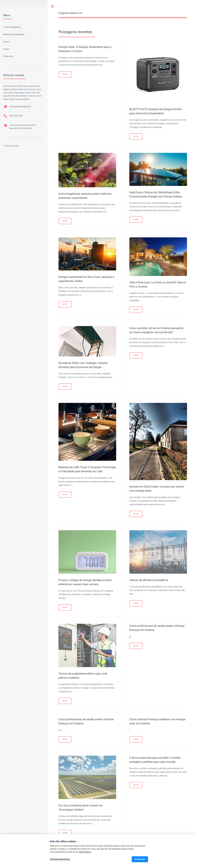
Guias (6, 42)
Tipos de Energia (12, 27)
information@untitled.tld (20, 107)
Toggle (52, 6)
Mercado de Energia (14, 34)
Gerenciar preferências (60, 859)
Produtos (8, 56)
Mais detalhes (85, 852)
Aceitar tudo (140, 859)
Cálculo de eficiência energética (149, 580)
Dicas (6, 49)
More (65, 74)
